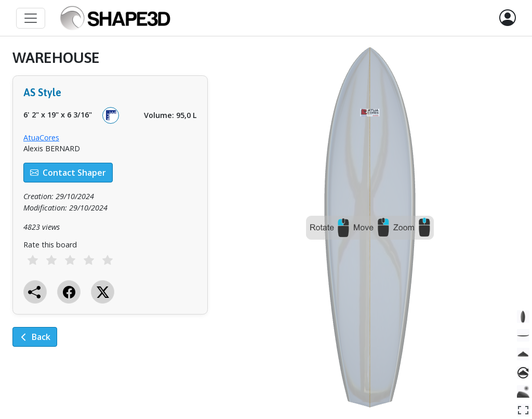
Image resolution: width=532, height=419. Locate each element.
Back (35, 337)
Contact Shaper (68, 173)
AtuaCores (41, 138)
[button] (508, 18)
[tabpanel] (110, 206)
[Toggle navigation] (31, 18)
